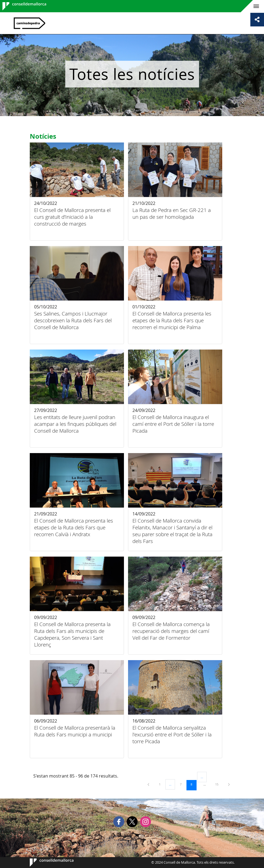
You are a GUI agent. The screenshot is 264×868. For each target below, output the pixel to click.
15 (219, 784)
